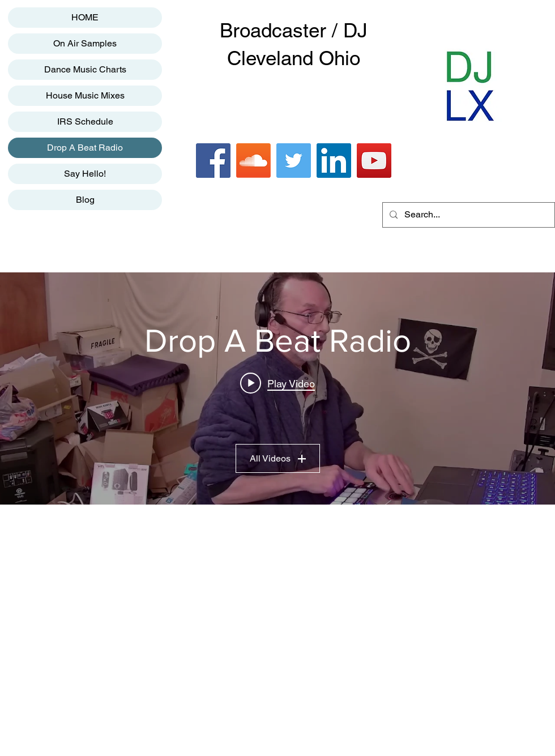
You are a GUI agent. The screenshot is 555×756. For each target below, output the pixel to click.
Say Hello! (85, 174)
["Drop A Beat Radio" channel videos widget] (277, 388)
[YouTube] (374, 161)
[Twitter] (294, 161)
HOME (85, 17)
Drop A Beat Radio (85, 148)
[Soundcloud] (253, 161)
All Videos (278, 458)
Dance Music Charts (85, 69)
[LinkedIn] (334, 161)
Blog (85, 200)
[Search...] (468, 215)
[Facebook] (213, 161)
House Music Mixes (85, 95)
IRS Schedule (85, 121)
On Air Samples (85, 43)
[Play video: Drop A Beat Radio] (277, 383)
